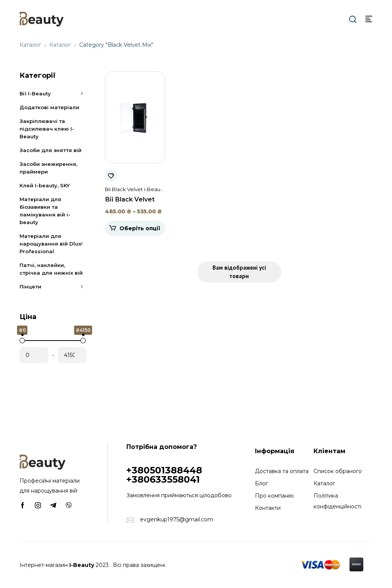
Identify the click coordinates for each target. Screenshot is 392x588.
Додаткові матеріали (49, 107)
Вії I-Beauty (53, 93)
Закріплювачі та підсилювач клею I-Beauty (47, 129)
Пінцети (53, 287)
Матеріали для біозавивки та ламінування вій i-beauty (45, 211)
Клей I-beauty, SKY (45, 185)
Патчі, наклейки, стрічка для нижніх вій (51, 269)
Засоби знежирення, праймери (48, 168)
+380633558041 (163, 479)
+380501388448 (164, 470)
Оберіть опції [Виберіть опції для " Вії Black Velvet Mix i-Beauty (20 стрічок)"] (140, 228)
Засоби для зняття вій (51, 150)
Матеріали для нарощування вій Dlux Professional (53, 244)
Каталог (30, 45)
